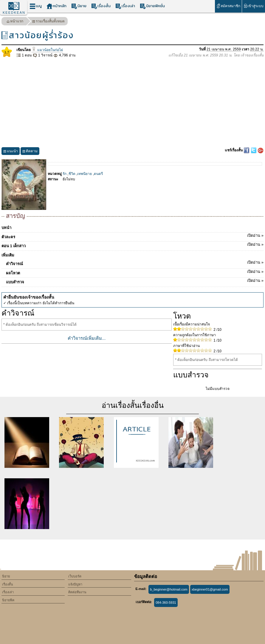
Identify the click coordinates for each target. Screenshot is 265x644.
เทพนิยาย (85, 174)
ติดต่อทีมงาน (77, 592)
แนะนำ (11, 152)
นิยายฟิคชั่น (152, 6)
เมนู (36, 6)
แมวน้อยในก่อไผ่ (47, 50)
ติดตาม (30, 152)
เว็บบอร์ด (75, 576)
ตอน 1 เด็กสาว (132, 245)
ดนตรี (98, 174)
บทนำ (6, 228)
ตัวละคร (132, 236)
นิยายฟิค (8, 600)
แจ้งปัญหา (75, 584)
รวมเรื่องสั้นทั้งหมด (48, 22)
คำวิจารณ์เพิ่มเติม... (87, 338)
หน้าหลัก (56, 6)
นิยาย (79, 6)
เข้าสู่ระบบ (254, 6)
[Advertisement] (132, 103)
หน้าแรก (15, 22)
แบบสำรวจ (135, 281)
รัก (65, 174)
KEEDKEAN (14, 13)
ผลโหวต (135, 272)
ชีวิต (72, 174)
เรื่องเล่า (125, 6)
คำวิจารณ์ (135, 263)
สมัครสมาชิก (228, 6)
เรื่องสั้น (101, 6)
